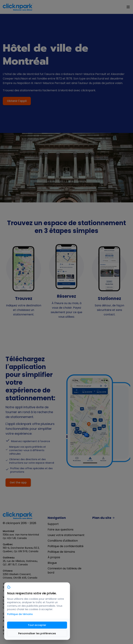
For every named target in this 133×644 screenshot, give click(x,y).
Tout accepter (37, 625)
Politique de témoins (61, 552)
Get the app (18, 482)
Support (53, 524)
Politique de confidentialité (66, 546)
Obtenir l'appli (17, 101)
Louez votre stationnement (66, 535)
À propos (54, 557)
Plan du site (104, 518)
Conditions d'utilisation (63, 541)
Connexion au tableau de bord (65, 570)
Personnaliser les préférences (37, 633)
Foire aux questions (61, 530)
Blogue (52, 563)
